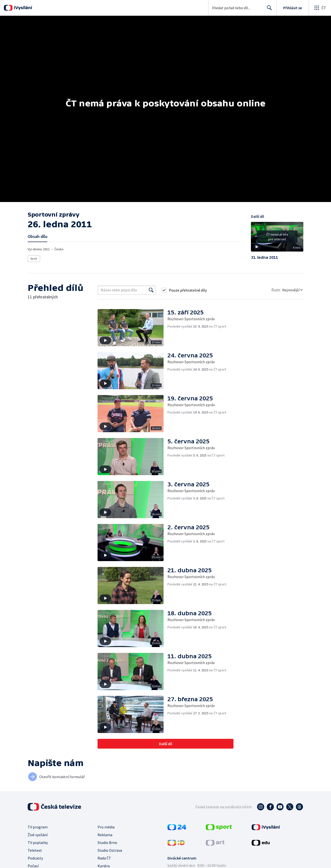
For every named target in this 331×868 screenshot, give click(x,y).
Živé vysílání (38, 835)
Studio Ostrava (110, 850)
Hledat (268, 10)
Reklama (105, 835)
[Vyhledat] (151, 290)
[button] (277, 238)
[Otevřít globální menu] (320, 8)
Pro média (106, 827)
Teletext (35, 850)
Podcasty (35, 858)
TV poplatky (38, 843)
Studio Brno (107, 843)
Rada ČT (104, 858)
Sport (34, 258)
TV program (38, 827)
